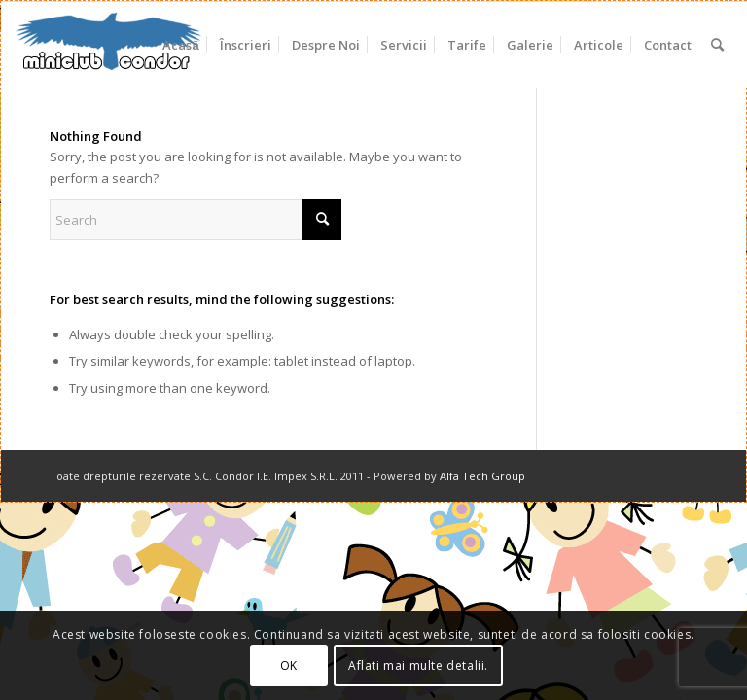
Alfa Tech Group (482, 476)
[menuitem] (180, 45)
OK (289, 665)
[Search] (717, 45)
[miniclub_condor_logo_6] (109, 45)
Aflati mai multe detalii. (418, 665)
